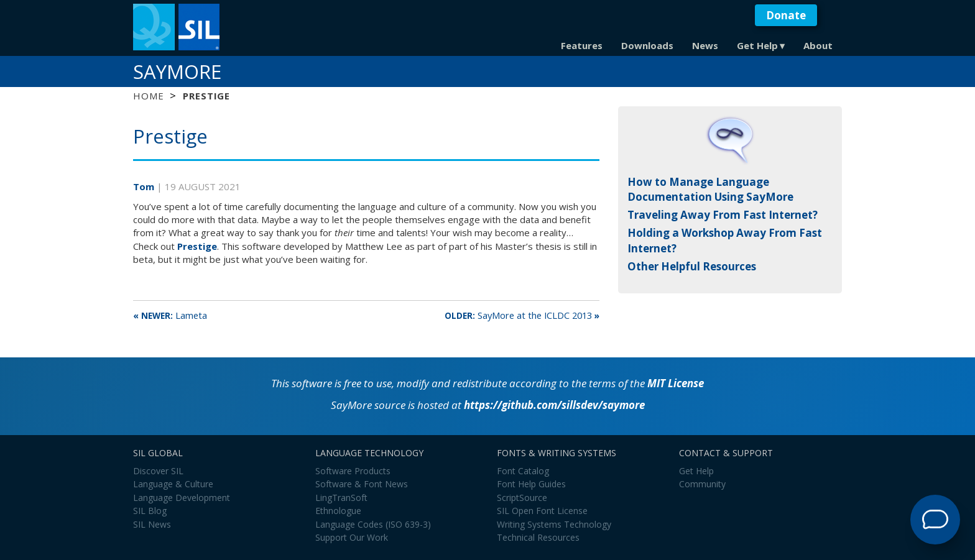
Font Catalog (523, 471)
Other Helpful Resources (692, 266)
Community (702, 484)
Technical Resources (538, 537)
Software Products (353, 471)
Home (148, 96)
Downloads (647, 45)
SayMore (177, 71)
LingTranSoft (341, 498)
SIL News (152, 524)
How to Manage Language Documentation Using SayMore (710, 189)
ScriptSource (522, 498)
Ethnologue (338, 511)
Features (582, 45)
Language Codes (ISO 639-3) (373, 524)
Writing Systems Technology (554, 524)
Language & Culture (173, 484)
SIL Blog (150, 511)
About (818, 45)
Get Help (757, 45)
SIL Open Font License (542, 511)
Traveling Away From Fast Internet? (723, 215)
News (705, 45)
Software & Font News (362, 484)
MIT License (676, 383)
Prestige (197, 246)
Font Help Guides (531, 484)
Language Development (182, 498)
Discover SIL (158, 471)
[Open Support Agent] (935, 520)
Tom (145, 186)
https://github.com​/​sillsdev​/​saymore (554, 405)
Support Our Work (352, 537)
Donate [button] (786, 15)
